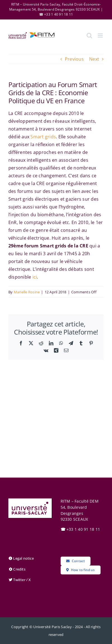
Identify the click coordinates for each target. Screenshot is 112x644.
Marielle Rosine (27, 292)
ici (35, 277)
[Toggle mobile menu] (101, 35)
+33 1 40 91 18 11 (80, 529)
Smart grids (43, 137)
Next (94, 59)
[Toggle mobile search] (89, 35)
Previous (74, 59)
